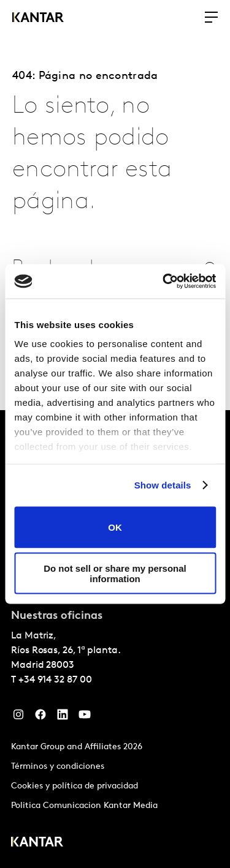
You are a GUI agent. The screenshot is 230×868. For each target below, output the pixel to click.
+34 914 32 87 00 (55, 680)
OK (115, 527)
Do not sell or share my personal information (115, 574)
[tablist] (115, 639)
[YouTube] (85, 717)
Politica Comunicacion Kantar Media (84, 806)
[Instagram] (18, 717)
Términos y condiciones (58, 767)
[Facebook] (40, 717)
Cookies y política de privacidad (75, 786)
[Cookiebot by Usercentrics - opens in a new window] (164, 282)
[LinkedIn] (63, 717)
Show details (163, 485)
